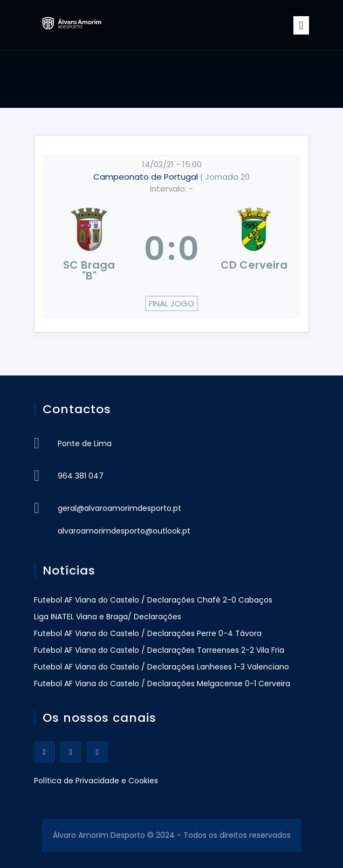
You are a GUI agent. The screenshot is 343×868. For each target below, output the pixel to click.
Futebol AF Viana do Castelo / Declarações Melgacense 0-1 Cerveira (162, 684)
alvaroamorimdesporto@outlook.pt (124, 531)
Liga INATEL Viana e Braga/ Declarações (108, 617)
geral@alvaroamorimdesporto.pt (119, 508)
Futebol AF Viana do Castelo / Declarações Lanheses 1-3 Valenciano (162, 667)
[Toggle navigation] (301, 25)
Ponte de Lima (85, 443)
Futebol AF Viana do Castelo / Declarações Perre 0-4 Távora (148, 633)
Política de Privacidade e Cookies (96, 781)
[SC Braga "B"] (89, 249)
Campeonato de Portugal (147, 177)
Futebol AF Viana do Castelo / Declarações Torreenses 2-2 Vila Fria (159, 650)
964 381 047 (81, 476)
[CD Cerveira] (254, 249)
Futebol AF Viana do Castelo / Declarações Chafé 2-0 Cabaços (153, 600)
